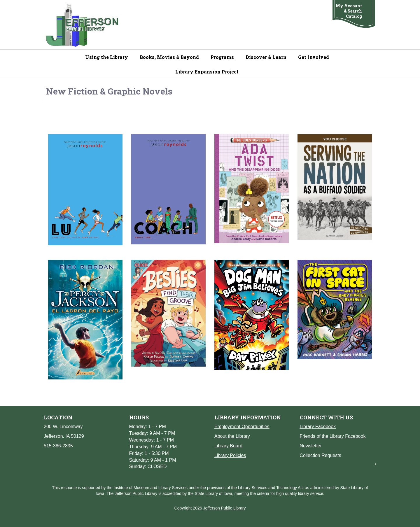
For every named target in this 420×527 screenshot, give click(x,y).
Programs (222, 57)
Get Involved (314, 57)
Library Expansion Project (207, 72)
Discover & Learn (266, 57)
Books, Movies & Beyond (169, 57)
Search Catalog (354, 14)
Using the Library (107, 57)
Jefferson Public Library (224, 508)
